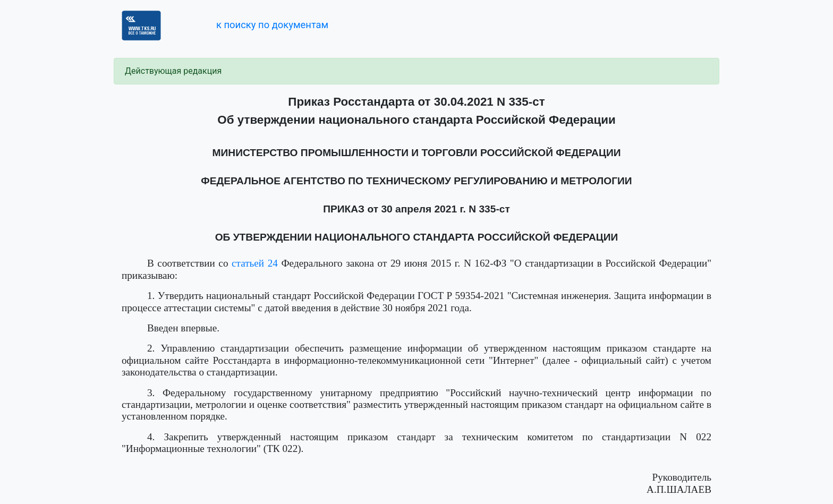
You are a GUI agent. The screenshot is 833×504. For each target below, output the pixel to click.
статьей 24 (255, 263)
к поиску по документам (272, 25)
